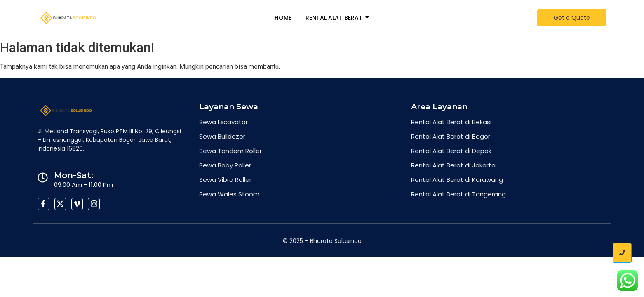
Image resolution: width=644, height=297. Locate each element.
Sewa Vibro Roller (225, 180)
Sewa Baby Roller (225, 165)
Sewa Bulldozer (222, 136)
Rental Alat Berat (335, 18)
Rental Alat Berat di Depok (451, 151)
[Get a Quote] (572, 18)
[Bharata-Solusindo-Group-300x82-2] (68, 18)
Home (283, 18)
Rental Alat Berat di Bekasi (451, 122)
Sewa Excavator (223, 122)
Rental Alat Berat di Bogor (451, 136)
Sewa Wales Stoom (229, 194)
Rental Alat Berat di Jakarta (453, 165)
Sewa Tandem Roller (230, 151)
